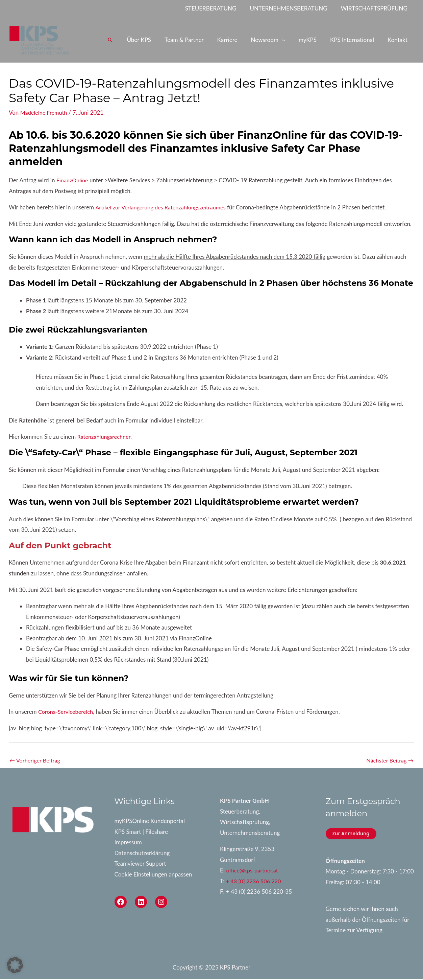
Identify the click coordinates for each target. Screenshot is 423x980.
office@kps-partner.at (253, 871)
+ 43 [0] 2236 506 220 (255, 882)
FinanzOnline (73, 180)
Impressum (128, 843)
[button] (124, 40)
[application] (289, 40)
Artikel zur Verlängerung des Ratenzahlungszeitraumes (163, 207)
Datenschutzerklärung (142, 853)
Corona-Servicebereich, (68, 712)
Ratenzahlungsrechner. (106, 437)
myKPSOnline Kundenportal (150, 822)
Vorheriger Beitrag (36, 761)
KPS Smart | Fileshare (141, 832)
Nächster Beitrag (389, 761)
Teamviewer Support (140, 864)
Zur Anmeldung (352, 834)
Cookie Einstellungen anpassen (153, 875)
